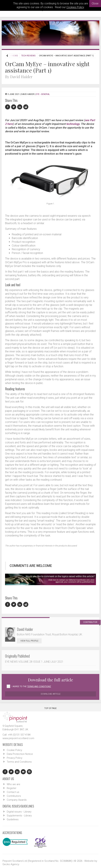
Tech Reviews (28, 56)
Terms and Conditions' (39, 686)
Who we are (13, 784)
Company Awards (17, 800)
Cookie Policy (14, 750)
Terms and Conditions (19, 762)
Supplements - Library (19, 816)
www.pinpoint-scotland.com (18, 738)
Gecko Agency (11, 864)
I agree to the (31, 686)
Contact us (13, 792)
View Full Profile (31, 641)
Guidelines (13, 819)
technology (73, 124)
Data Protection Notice (20, 754)
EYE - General (43, 94)
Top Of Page (50, 707)
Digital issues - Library (19, 812)
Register (12, 788)
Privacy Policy (15, 758)
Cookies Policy (75, 7)
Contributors (14, 796)
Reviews (13, 56)
